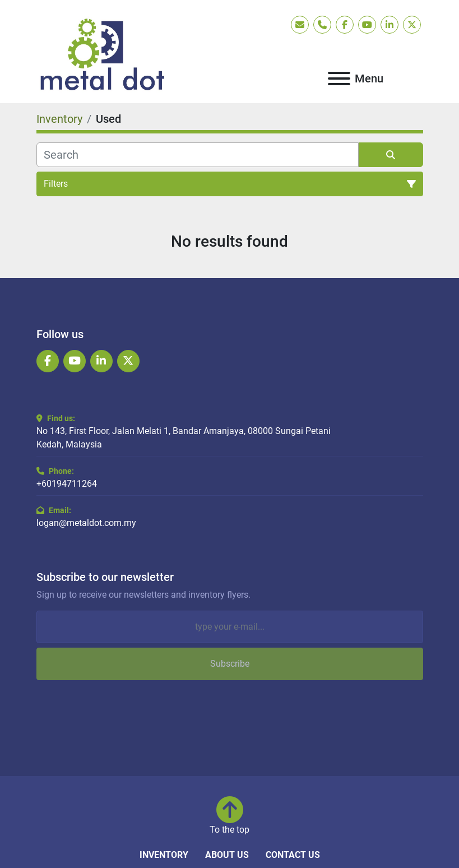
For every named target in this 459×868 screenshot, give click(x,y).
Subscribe (230, 664)
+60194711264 (67, 484)
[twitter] (412, 25)
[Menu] (339, 79)
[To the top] (229, 816)
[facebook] (345, 25)
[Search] (198, 155)
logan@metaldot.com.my (86, 523)
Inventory (164, 855)
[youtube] (367, 25)
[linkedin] (390, 25)
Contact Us (293, 855)
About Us (227, 855)
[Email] (230, 627)
